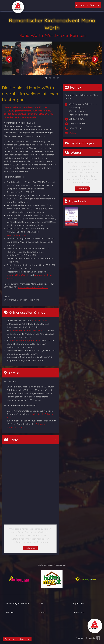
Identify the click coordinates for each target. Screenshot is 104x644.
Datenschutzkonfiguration (17, 639)
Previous (9, 59)
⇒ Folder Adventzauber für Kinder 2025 (29, 331)
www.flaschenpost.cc (17, 235)
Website (73, 133)
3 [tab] (54, 78)
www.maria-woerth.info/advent (33, 287)
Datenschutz (79, 612)
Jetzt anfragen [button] (79, 143)
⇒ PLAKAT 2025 (39, 321)
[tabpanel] (27, 58)
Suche (42, 612)
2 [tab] (50, 78)
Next (95, 59)
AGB (41, 603)
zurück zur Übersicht (89, 5)
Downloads (76, 201)
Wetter (73, 153)
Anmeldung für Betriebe (17, 603)
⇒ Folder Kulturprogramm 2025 (25, 340)
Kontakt (74, 87)
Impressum (78, 603)
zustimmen (30, 548)
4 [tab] (58, 78)
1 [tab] (46, 78)
